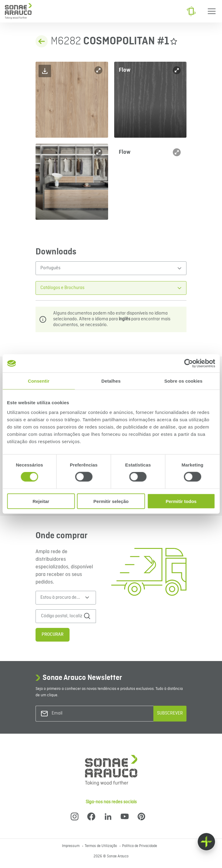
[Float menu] (206, 842)
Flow (125, 70)
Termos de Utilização (101, 846)
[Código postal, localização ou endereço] (62, 616)
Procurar (53, 635)
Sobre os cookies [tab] (183, 381)
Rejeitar (41, 501)
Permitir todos (181, 501)
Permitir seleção (111, 501)
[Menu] (212, 11)
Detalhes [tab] (111, 381)
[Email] (76, 713)
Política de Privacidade (140, 846)
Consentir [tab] (39, 381)
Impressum (71, 846)
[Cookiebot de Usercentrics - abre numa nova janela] (188, 363)
